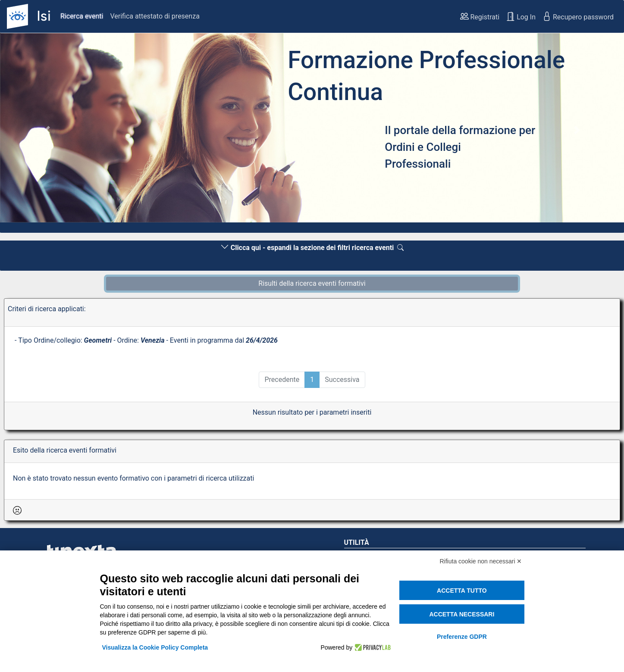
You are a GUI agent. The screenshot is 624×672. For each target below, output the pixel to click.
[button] (47, 130)
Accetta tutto (462, 591)
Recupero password (578, 16)
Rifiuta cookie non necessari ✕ (481, 561)
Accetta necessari (462, 614)
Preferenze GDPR (462, 637)
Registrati (480, 16)
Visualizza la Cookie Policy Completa (155, 647)
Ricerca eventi (82, 16)
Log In (521, 16)
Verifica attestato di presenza (155, 16)
